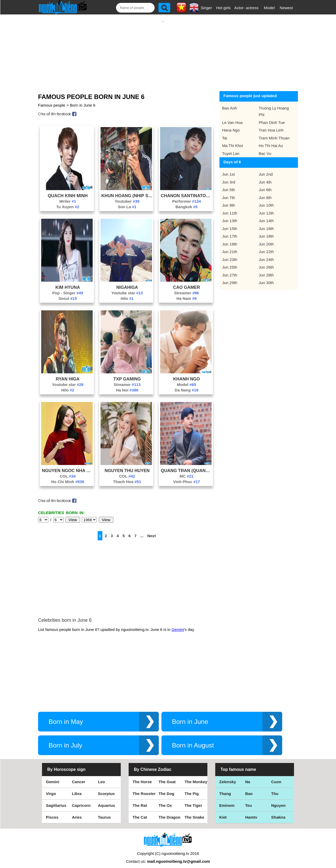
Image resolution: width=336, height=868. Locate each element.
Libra (77, 788)
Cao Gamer (187, 282)
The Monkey (196, 777)
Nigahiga (127, 282)
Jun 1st (228, 169)
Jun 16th (266, 223)
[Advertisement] (163, 49)
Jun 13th (230, 215)
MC (187, 471)
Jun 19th (230, 239)
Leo (101, 777)
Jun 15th (230, 223)
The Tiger (193, 800)
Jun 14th (266, 215)
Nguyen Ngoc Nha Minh (68, 465)
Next (152, 530)
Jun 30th (266, 277)
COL (68, 471)
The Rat (140, 800)
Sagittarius (56, 800)
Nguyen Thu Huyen (127, 465)
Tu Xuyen (68, 202)
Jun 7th (229, 192)
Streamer (186, 288)
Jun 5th (229, 184)
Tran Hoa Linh (271, 125)
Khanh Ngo (187, 374)
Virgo (51, 788)
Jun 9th (229, 200)
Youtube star (127, 288)
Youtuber (127, 196)
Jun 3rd (229, 177)
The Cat (140, 812)
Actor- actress (246, 8)
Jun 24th (266, 254)
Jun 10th (266, 200)
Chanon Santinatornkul (187, 190)
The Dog (166, 788)
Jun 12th (266, 208)
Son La (127, 202)
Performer (187, 196)
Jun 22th (266, 246)
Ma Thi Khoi (233, 140)
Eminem (227, 800)
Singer (206, 8)
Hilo (127, 293)
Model (269, 8)
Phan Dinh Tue (272, 117)
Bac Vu (265, 148)
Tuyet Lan (231, 148)
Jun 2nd (266, 169)
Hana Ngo (231, 125)
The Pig (192, 788)
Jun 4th (265, 177)
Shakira (278, 812)
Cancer (79, 777)
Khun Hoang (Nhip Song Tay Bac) (127, 190)
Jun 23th (230, 254)
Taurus (104, 812)
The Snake (194, 812)
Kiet (223, 812)
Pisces (52, 812)
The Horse (142, 777)
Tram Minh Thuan (274, 133)
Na (248, 777)
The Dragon (169, 812)
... (142, 530)
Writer (68, 196)
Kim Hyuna (68, 282)
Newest (286, 8)
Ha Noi (127, 385)
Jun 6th (265, 184)
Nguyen (278, 800)
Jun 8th (265, 192)
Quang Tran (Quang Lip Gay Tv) (187, 465)
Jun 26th (266, 262)
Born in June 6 (83, 100)
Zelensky (228, 777)
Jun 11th (230, 208)
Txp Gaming (127, 374)
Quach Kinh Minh (68, 190)
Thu (275, 788)
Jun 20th (266, 239)
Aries (77, 812)
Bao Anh (230, 103)
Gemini (178, 624)
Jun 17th (230, 231)
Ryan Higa (68, 374)
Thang (225, 788)
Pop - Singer (68, 288)
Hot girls (224, 8)
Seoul (68, 293)
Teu (249, 800)
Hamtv (251, 812)
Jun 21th (230, 246)
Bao (249, 788)
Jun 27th (230, 270)
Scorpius (106, 788)
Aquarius (106, 800)
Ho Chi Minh (68, 476)
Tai (225, 133)
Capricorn (81, 800)
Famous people (52, 100)
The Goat (167, 777)
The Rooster (144, 788)
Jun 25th (230, 262)
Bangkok (186, 202)
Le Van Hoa (232, 117)
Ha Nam (187, 293)
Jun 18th (266, 231)
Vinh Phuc (186, 476)
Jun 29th (230, 277)
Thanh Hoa (127, 476)
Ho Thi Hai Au (271, 140)
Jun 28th (266, 270)
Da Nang (187, 385)
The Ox (165, 800)
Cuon (276, 777)
